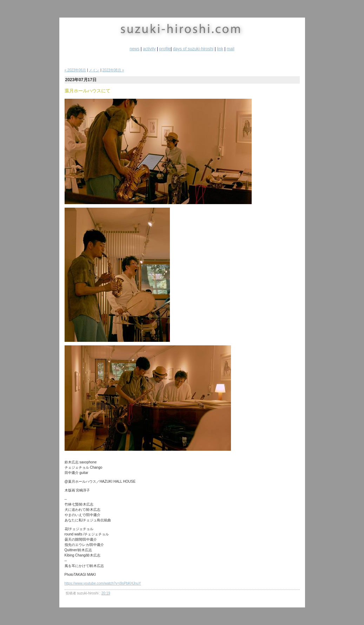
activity (149, 49)
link (220, 49)
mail (231, 49)
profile (165, 49)
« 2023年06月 (75, 70)
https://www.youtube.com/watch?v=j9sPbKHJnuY (103, 583)
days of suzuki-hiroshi (193, 49)
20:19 (106, 593)
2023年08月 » (113, 70)
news (134, 49)
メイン (94, 70)
